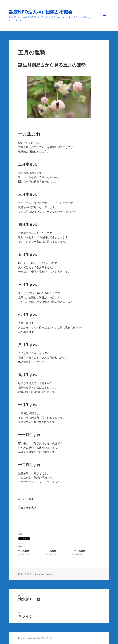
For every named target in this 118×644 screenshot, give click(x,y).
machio (41, 574)
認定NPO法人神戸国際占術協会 (43, 12)
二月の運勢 (24, 551)
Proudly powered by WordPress (35, 638)
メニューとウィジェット (105, 20)
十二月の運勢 (79, 551)
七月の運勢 (51, 551)
